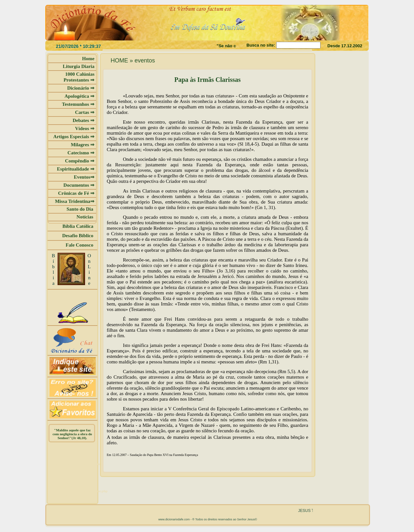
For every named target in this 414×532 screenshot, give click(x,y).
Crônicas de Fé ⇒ (76, 193)
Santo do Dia (81, 209)
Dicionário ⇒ (81, 88)
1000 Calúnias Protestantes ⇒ (79, 77)
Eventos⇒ (84, 177)
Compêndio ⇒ (80, 161)
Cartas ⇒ (85, 112)
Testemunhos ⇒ (78, 104)
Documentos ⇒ (79, 185)
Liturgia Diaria (79, 66)
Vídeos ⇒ (85, 128)
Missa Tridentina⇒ (75, 201)
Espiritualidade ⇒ (76, 169)
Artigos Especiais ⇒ (74, 137)
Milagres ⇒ (83, 145)
